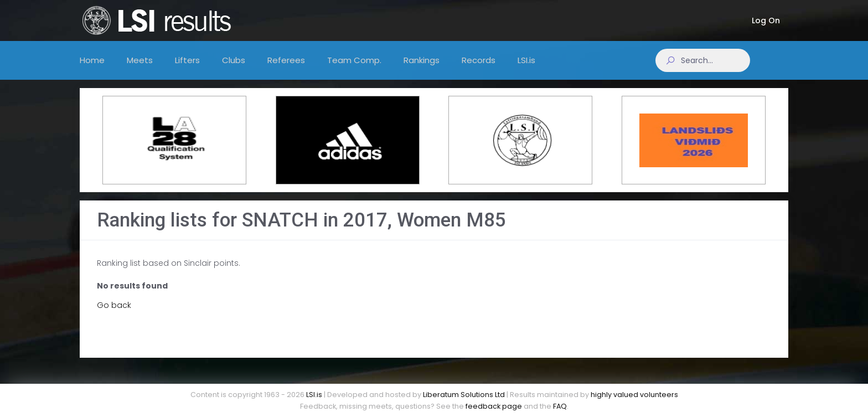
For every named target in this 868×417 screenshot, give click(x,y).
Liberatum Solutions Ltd (464, 395)
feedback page (494, 406)
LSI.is (314, 395)
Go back (114, 313)
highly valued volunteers (634, 395)
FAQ (560, 406)
